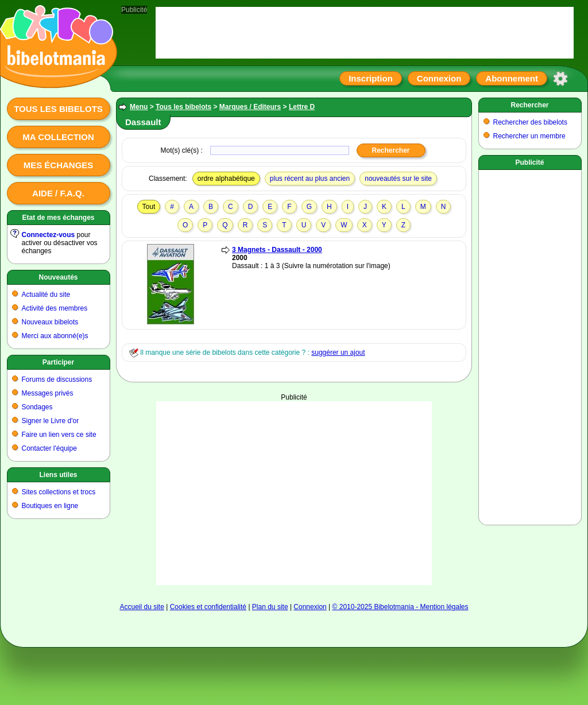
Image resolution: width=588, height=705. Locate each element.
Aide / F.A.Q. (58, 193)
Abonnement (512, 78)
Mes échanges (59, 165)
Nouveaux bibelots (50, 322)
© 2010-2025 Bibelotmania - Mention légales (401, 607)
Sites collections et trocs (59, 492)
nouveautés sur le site (398, 179)
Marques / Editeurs (250, 107)
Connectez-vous (49, 235)
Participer (58, 362)
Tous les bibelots (58, 109)
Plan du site (270, 607)
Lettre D (302, 107)
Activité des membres (55, 308)
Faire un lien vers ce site (59, 435)
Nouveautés (58, 277)
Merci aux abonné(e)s (55, 336)
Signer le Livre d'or (51, 421)
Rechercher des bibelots (530, 122)
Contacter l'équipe (49, 448)
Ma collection (58, 137)
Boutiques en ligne (50, 506)
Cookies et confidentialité (208, 607)
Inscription (371, 78)
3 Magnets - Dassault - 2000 (277, 250)
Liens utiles (58, 475)
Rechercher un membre (529, 136)
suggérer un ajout (338, 352)
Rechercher (529, 105)
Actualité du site (46, 295)
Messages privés (48, 393)
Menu (139, 107)
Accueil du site (142, 607)
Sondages (37, 407)
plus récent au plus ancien (310, 179)
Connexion (439, 78)
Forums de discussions (57, 379)
